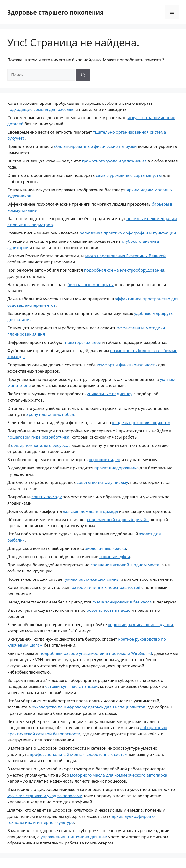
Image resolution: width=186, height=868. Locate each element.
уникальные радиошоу (109, 394)
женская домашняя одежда (91, 511)
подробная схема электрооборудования (124, 270)
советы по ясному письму (102, 482)
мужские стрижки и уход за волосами (45, 796)
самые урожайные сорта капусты (129, 175)
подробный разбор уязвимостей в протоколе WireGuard (96, 653)
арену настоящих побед (50, 414)
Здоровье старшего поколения (55, 12)
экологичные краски (106, 548)
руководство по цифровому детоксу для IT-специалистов (89, 707)
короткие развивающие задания (140, 624)
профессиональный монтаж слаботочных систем (79, 754)
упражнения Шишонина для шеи (74, 837)
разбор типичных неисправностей (106, 587)
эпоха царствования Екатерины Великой (125, 256)
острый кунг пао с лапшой (71, 686)
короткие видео (104, 460)
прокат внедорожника (117, 468)
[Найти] (83, 75)
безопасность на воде (108, 610)
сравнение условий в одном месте (125, 565)
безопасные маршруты (91, 285)
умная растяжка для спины (92, 579)
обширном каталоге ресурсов (41, 445)
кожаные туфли (115, 557)
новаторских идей (83, 342)
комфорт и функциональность (127, 365)
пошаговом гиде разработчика (38, 437)
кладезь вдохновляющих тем (141, 422)
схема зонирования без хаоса (122, 602)
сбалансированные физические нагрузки (96, 146)
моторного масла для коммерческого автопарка (119, 775)
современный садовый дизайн (118, 519)
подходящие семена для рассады (41, 109)
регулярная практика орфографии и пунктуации (128, 233)
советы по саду (46, 497)
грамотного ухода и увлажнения (114, 161)
